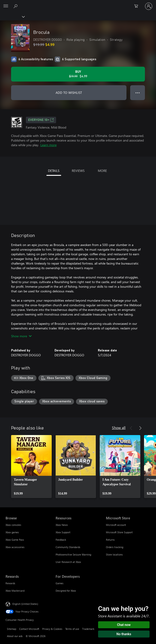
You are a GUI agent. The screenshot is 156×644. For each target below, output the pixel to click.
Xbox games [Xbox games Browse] (12, 532)
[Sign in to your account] (149, 6)
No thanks (124, 634)
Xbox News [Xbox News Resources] (62, 525)
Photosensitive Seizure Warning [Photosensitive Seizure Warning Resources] (73, 554)
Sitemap (12, 629)
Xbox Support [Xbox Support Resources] (63, 532)
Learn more (48, 145)
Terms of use (72, 629)
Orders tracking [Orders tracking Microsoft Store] (115, 547)
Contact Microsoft (29, 629)
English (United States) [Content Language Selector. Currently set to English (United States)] (25, 604)
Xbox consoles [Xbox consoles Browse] (13, 525)
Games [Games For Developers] (60, 583)
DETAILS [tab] (54, 171)
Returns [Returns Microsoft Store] (110, 540)
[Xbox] (12, 16)
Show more (21, 336)
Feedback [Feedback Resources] (61, 540)
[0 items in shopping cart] (138, 6)
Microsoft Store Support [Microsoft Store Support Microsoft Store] (119, 532)
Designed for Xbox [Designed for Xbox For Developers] (66, 591)
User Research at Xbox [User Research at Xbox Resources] (68, 562)
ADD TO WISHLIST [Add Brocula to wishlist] (69, 93)
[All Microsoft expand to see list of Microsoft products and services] (6, 6)
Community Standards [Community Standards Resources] (68, 547)
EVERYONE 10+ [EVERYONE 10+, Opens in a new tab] (41, 120)
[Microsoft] (78, 3)
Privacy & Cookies (52, 629)
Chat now (124, 625)
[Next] (140, 428)
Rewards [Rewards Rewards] (10, 583)
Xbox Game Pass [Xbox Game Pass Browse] (15, 540)
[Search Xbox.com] (16, 6)
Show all (119, 428)
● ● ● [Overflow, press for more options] (138, 93)
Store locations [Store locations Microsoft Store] (114, 554)
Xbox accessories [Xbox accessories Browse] (15, 547)
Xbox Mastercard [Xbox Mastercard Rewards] (15, 591)
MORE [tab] (102, 171)
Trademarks (89, 629)
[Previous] (131, 428)
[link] (31, 467)
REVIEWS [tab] (78, 171)
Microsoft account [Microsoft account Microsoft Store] (116, 525)
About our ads (15, 636)
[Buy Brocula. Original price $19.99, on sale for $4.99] (78, 74)
